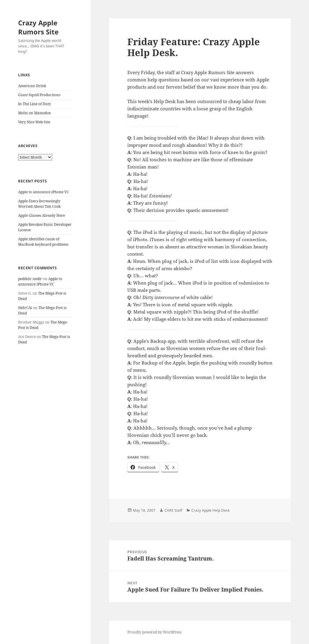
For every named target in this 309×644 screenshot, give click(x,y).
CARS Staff (173, 510)
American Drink (32, 86)
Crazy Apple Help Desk (210, 510)
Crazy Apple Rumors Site (38, 27)
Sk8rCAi (25, 308)
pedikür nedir (30, 279)
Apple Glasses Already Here (41, 215)
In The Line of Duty (35, 104)
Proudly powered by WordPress (154, 632)
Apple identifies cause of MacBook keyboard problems (43, 242)
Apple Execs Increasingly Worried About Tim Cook (39, 204)
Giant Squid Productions (39, 95)
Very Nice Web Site (34, 122)
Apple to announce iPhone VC (43, 192)
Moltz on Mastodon (35, 113)
